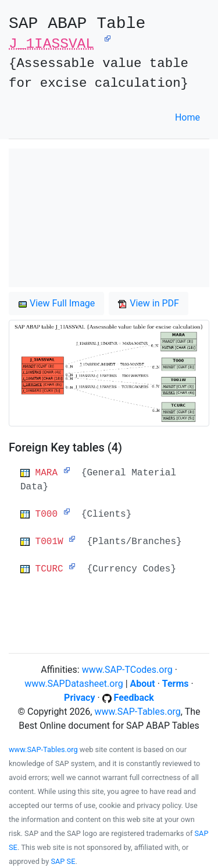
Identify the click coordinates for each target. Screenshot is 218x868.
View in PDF (149, 303)
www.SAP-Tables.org (137, 712)
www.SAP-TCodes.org (127, 670)
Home (187, 117)
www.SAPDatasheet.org (74, 684)
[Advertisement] (109, 218)
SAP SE (63, 861)
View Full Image (56, 303)
